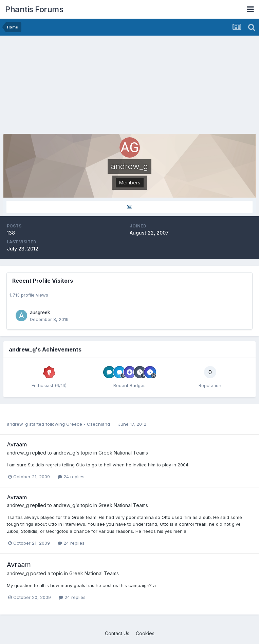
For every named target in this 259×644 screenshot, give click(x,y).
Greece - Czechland (89, 424)
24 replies (71, 477)
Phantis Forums (34, 9)
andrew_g (17, 424)
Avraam (17, 444)
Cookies (145, 633)
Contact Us (117, 633)
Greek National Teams (123, 453)
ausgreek (40, 313)
